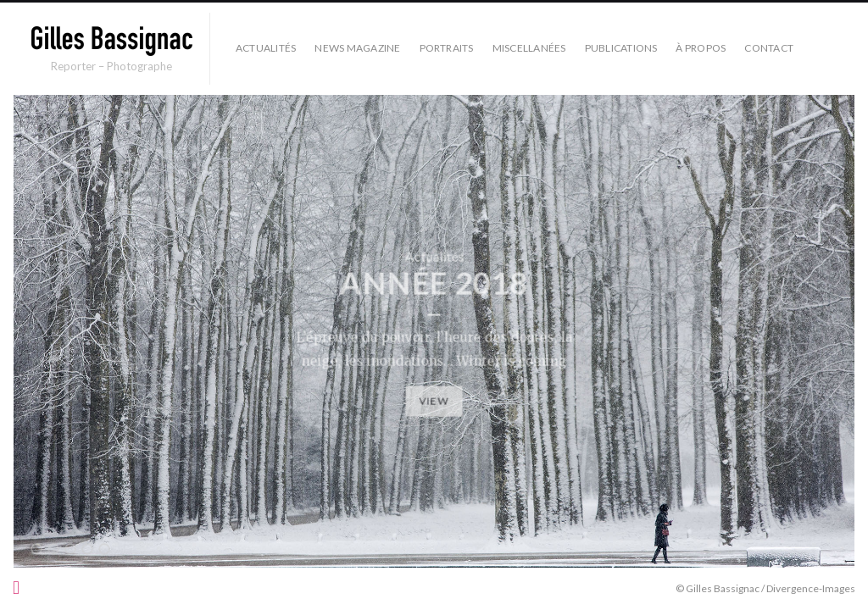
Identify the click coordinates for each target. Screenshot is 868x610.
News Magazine (357, 48)
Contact (769, 48)
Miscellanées (529, 48)
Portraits (447, 48)
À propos (701, 48)
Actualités (266, 48)
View (434, 400)
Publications (621, 48)
